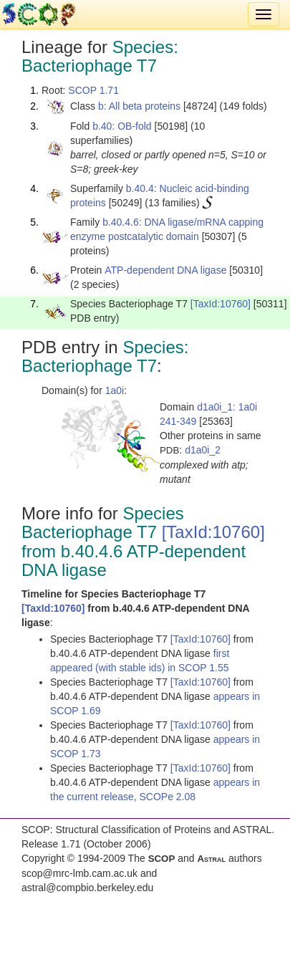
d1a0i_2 (203, 450)
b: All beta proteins (139, 106)
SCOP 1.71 (93, 90)
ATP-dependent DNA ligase (165, 270)
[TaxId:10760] (221, 304)
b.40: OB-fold (122, 126)
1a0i (115, 390)
